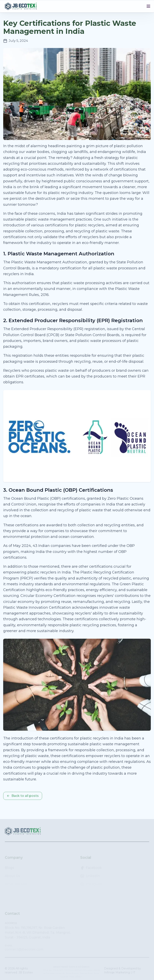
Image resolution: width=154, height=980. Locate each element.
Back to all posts (23, 796)
